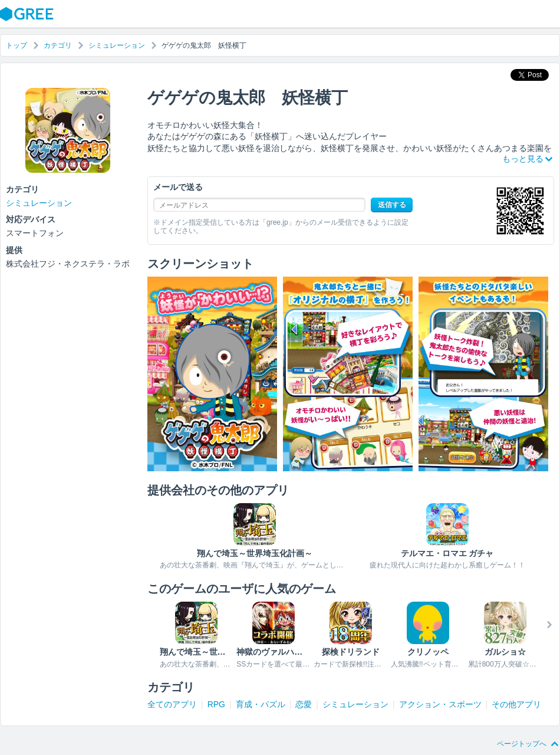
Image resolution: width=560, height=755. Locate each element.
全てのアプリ (172, 704)
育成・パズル (261, 704)
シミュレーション (117, 45)
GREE (28, 14)
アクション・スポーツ (440, 704)
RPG (216, 704)
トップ (17, 45)
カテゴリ (58, 45)
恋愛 (304, 704)
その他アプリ (516, 704)
